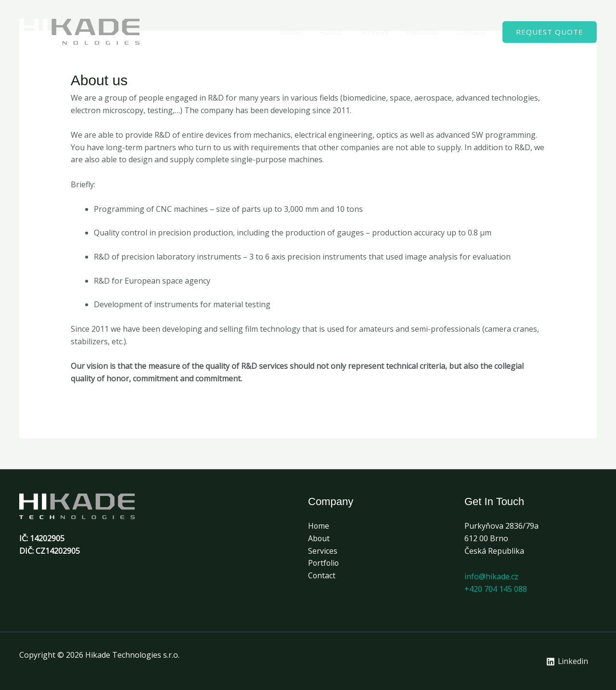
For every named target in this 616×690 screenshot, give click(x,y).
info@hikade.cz (491, 576)
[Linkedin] (567, 662)
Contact (471, 32)
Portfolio (426, 32)
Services (379, 32)
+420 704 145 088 (496, 589)
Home (301, 32)
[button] (550, 32)
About (338, 32)
